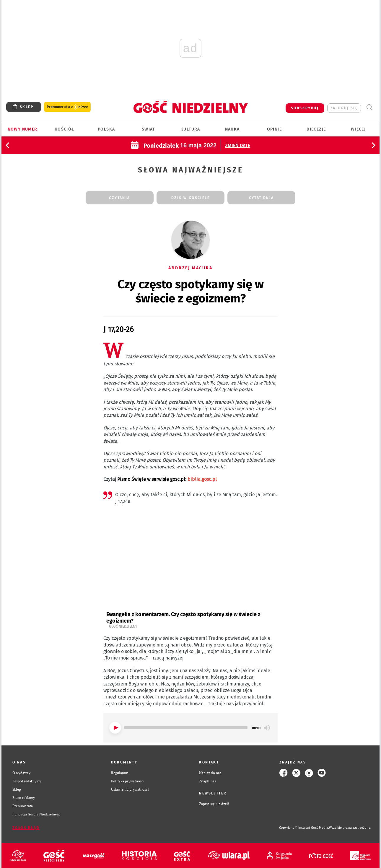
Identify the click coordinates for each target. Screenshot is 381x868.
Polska (106, 129)
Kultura (190, 129)
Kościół (65, 129)
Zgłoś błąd (26, 828)
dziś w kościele (190, 198)
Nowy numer (23, 129)
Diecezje (316, 129)
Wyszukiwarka (369, 107)
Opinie (274, 129)
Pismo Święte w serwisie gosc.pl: (167, 479)
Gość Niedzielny (123, 626)
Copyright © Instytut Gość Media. (304, 828)
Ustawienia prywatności (130, 789)
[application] (190, 728)
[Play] (115, 728)
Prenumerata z (67, 107)
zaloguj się (344, 108)
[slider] (186, 728)
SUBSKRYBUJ (305, 108)
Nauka (232, 129)
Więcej (358, 129)
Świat (148, 129)
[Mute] (267, 728)
